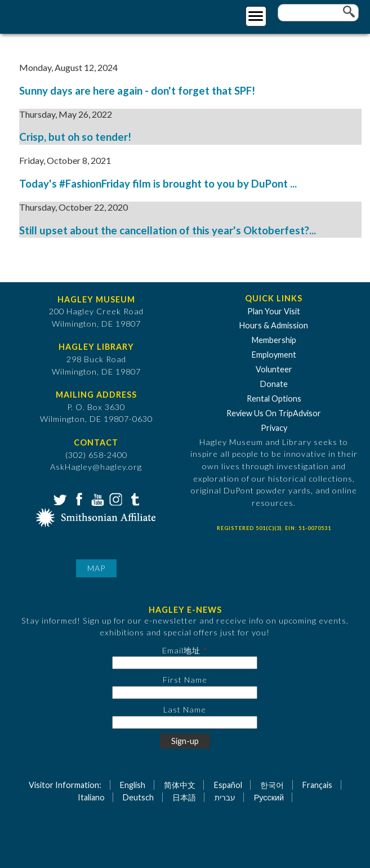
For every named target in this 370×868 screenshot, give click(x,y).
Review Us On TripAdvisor (274, 413)
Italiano (91, 797)
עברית (225, 797)
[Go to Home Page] (55, 15)
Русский (269, 797)
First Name (185, 680)
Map (96, 568)
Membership (274, 340)
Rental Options (274, 399)
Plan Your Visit (274, 311)
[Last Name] (185, 722)
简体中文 (180, 785)
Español (228, 785)
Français (317, 785)
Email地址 (181, 650)
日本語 (184, 797)
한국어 (272, 785)
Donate (274, 384)
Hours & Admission (274, 325)
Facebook (78, 498)
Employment (274, 355)
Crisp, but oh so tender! (75, 137)
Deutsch (138, 797)
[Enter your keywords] (318, 13)
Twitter (59, 498)
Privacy (274, 428)
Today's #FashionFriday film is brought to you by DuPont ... (158, 184)
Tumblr (133, 498)
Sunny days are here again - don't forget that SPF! (138, 91)
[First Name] (185, 693)
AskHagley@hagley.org (96, 467)
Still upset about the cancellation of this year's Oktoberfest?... (168, 230)
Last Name (185, 709)
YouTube (96, 498)
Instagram (115, 498)
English (133, 785)
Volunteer (274, 369)
